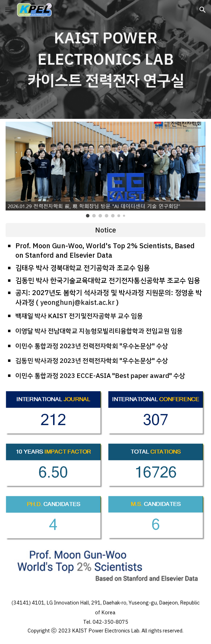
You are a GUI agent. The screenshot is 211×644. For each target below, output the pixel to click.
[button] (8, 10)
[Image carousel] (105, 170)
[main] (105, 59)
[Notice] (105, 230)
